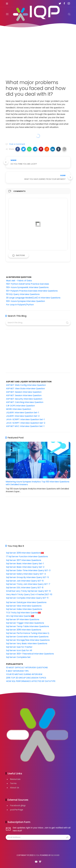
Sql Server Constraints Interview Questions (27, 637)
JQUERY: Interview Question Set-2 (23, 416)
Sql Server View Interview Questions (24, 606)
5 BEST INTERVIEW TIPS (17, 671)
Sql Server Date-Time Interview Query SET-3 (28, 570)
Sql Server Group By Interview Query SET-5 (27, 577)
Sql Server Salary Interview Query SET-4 (26, 574)
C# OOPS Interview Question (20, 406)
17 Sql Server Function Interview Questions (27, 557)
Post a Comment (17, 144)
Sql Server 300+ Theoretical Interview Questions (30, 654)
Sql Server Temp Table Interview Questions (28, 626)
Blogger (55, 855)
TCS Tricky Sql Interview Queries (24, 613)
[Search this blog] (38, 323)
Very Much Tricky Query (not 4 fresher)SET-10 (29, 594)
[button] (18, 149)
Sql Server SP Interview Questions (23, 619)
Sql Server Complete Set (18, 657)
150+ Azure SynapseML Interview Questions (27, 287)
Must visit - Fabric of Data (19, 281)
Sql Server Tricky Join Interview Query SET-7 (28, 584)
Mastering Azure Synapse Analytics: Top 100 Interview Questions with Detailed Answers (37, 483)
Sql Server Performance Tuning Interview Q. (28, 633)
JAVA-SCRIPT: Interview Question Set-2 (26, 423)
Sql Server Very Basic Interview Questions (27, 643)
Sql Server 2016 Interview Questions (24, 630)
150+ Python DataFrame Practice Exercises (28, 284)
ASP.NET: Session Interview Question (24, 392)
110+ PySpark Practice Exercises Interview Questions (32, 291)
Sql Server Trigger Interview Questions (25, 623)
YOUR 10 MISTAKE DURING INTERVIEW (24, 674)
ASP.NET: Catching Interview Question (25, 402)
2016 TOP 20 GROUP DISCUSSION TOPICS (26, 678)
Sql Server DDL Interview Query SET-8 (25, 588)
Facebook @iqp (18, 805)
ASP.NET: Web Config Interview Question (26, 385)
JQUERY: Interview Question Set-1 (23, 413)
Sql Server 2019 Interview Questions (25, 553)
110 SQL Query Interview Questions (23, 294)
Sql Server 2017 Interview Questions (24, 560)
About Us (15, 788)
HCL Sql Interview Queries (20, 616)
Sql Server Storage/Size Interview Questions (28, 640)
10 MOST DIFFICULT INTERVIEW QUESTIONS (27, 668)
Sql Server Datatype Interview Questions (26, 602)
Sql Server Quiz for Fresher (19, 647)
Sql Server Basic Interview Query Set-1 (25, 564)
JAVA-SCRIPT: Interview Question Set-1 (25, 419)
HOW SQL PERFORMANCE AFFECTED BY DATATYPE (31, 681)
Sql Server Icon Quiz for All (19, 650)
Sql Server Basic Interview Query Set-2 (25, 567)
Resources (15, 779)
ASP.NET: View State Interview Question (25, 389)
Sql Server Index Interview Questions (24, 609)
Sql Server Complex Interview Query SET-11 (27, 598)
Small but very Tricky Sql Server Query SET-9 (28, 591)
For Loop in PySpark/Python (20, 305)
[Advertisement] (38, 52)
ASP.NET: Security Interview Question (24, 399)
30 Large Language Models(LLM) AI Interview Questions (33, 298)
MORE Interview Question (19, 409)
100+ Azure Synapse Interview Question (26, 301)
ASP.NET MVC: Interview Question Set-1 (25, 426)
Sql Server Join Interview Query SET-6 (25, 581)
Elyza (36, 855)
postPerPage (17, 810)
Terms (13, 783)
